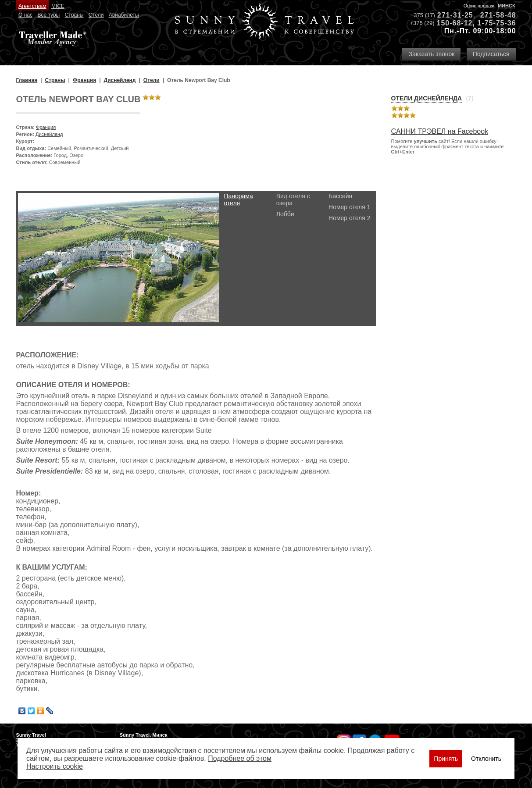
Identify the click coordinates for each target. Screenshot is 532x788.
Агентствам (32, 6)
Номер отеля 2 (349, 218)
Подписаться (491, 54)
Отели (96, 15)
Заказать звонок (431, 54)
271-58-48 (498, 15)
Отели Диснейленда (427, 98)
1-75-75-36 (496, 23)
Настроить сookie (55, 766)
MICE (58, 6)
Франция (46, 127)
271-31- (451, 15)
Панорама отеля (238, 200)
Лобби (285, 214)
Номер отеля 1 (349, 207)
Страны (74, 15)
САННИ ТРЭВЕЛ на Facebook (440, 131)
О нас (25, 15)
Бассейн (340, 196)
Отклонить (486, 759)
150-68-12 (454, 23)
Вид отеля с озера (293, 200)
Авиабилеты (124, 15)
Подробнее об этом (240, 758)
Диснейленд (49, 134)
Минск (507, 6)
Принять (446, 759)
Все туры (48, 15)
